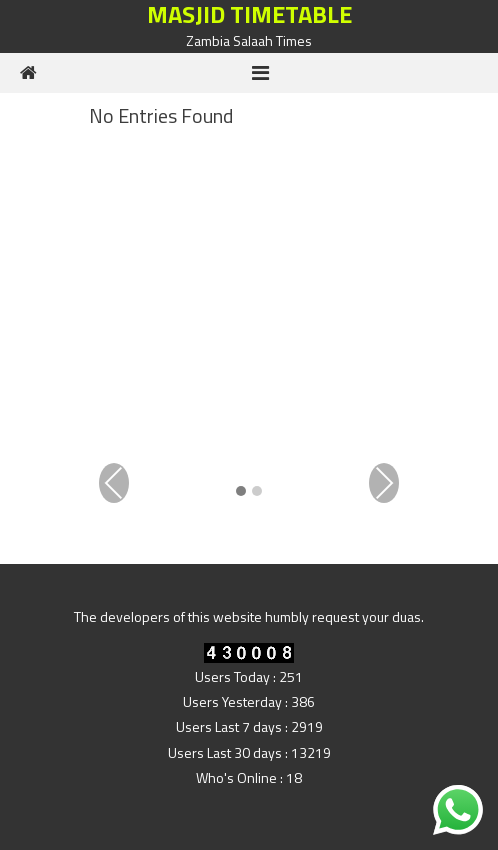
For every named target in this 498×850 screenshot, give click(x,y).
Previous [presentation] (114, 483)
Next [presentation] (384, 483)
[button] (241, 492)
